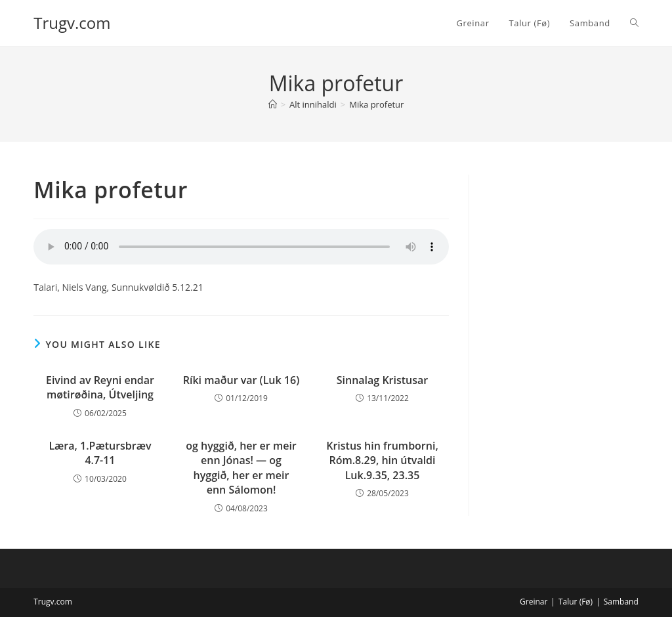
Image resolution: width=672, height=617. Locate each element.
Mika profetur (376, 104)
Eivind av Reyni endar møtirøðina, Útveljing (100, 387)
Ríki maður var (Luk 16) (241, 380)
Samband (621, 602)
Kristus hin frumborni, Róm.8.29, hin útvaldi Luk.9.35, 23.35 (382, 460)
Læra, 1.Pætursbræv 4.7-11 (100, 453)
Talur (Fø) (576, 602)
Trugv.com (72, 23)
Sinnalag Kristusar (382, 380)
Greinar (534, 602)
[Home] (273, 104)
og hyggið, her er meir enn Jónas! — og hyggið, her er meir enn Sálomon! (241, 468)
